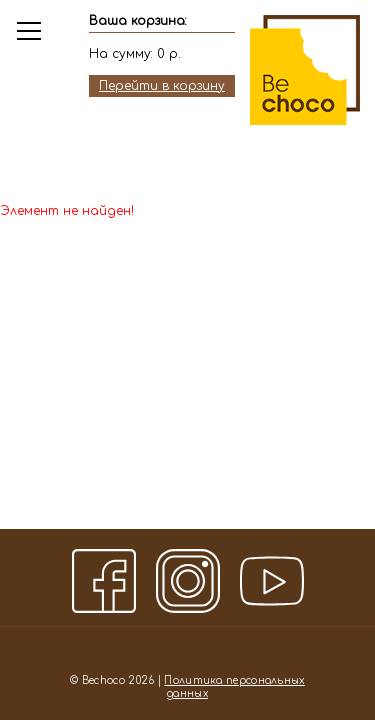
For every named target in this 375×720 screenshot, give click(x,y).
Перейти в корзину (162, 86)
